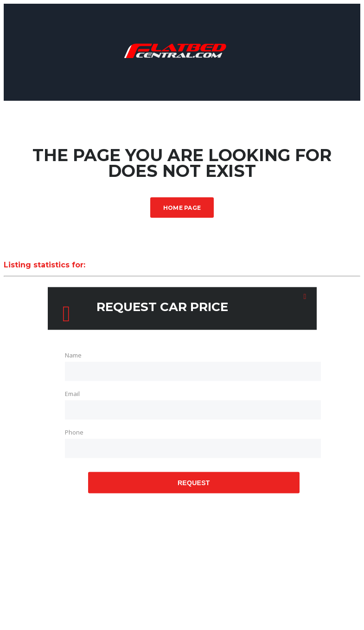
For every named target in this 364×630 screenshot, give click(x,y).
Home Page (182, 208)
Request (194, 483)
